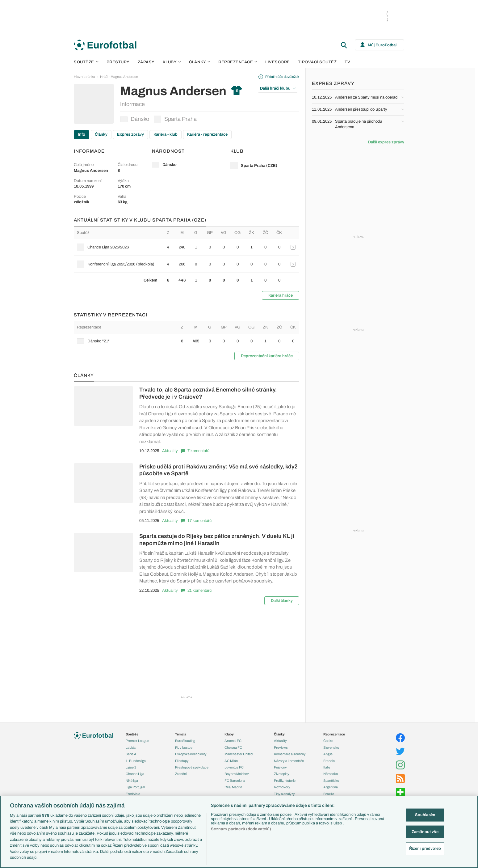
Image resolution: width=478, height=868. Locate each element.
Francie (329, 761)
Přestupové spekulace (192, 767)
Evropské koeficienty (191, 754)
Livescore (278, 62)
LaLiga (131, 747)
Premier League (137, 741)
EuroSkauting (185, 741)
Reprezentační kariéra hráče (267, 356)
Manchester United (239, 754)
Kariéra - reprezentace (207, 134)
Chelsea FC (233, 747)
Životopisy (282, 774)
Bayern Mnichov (237, 774)
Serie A (131, 754)
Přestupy (118, 62)
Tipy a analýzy (284, 794)
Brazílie (329, 794)
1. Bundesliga (136, 761)
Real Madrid (233, 787)
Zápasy (146, 62)
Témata (181, 734)
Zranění (181, 774)
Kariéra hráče (281, 295)
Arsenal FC (233, 741)
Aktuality (170, 451)
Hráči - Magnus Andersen (119, 77)
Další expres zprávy (386, 142)
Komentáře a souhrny (290, 754)
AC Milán (231, 761)
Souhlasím (425, 815)
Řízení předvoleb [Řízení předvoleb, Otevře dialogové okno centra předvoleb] (425, 849)
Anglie (328, 754)
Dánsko (135, 119)
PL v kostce (184, 747)
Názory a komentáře (289, 761)
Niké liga (132, 781)
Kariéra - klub (166, 134)
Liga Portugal (135, 787)
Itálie (327, 767)
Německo (331, 774)
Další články (282, 601)
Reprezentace (238, 62)
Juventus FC (234, 767)
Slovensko (331, 747)
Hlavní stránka (84, 77)
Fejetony (280, 767)
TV (347, 62)
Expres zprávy (130, 134)
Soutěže (86, 62)
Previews (281, 747)
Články (101, 134)
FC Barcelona (235, 781)
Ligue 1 (131, 767)
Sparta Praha (175, 119)
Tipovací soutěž (317, 62)
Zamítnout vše (425, 832)
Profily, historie (285, 781)
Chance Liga (135, 774)
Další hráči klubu (278, 88)
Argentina (331, 787)
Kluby (172, 62)
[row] (187, 247)
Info (82, 134)
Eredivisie (133, 794)
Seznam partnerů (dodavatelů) (241, 829)
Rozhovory (282, 787)
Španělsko (331, 781)
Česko (328, 741)
